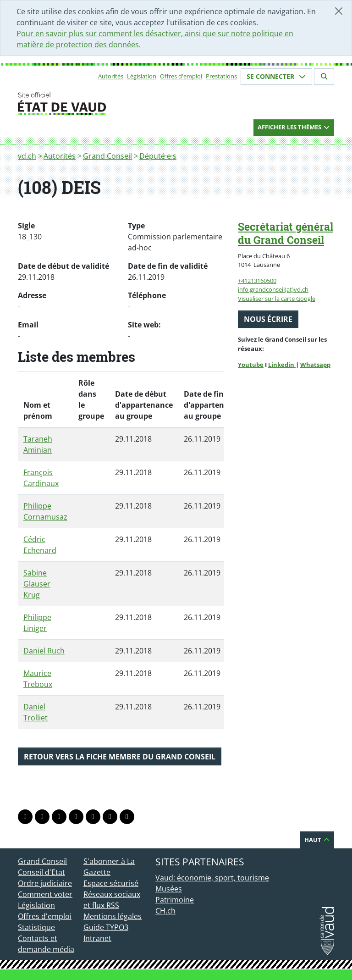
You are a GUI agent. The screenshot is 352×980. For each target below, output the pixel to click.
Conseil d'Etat (41, 872)
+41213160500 (257, 281)
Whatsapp (315, 365)
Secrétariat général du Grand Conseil (286, 233)
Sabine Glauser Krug (37, 584)
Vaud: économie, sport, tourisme (212, 878)
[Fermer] (339, 11)
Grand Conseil (107, 156)
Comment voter (45, 894)
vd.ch (27, 156)
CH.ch (165, 911)
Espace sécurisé (111, 883)
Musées (169, 889)
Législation (142, 76)
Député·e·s (158, 156)
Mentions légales (113, 916)
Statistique (36, 927)
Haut (317, 840)
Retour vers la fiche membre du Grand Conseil (120, 757)
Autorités (111, 76)
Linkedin (282, 365)
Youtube (251, 365)
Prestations (221, 76)
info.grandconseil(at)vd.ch (273, 289)
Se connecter (276, 76)
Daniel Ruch (44, 651)
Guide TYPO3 (106, 927)
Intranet (97, 938)
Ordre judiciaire (45, 883)
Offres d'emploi (181, 76)
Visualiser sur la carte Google (277, 299)
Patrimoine (175, 900)
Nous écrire (268, 319)
